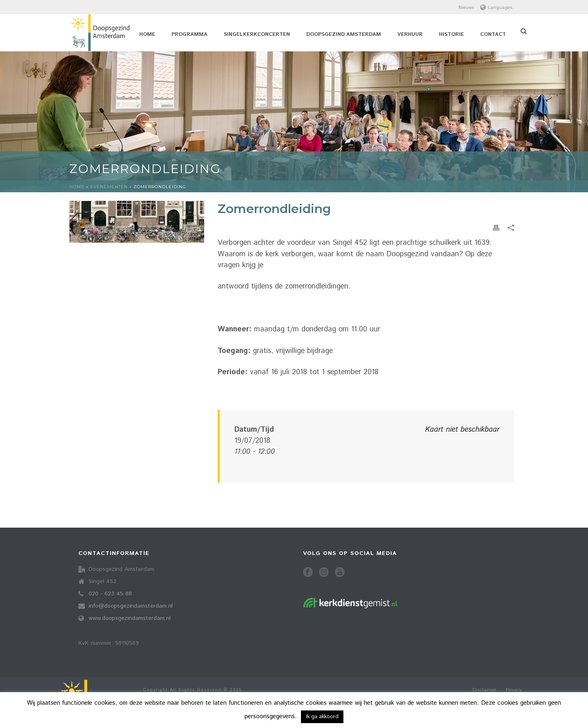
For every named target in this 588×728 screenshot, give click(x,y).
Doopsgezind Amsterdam (344, 34)
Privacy (514, 690)
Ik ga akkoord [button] (322, 717)
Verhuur (410, 34)
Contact (493, 34)
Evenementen (109, 187)
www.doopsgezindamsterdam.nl (130, 618)
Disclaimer (484, 690)
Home (147, 34)
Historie (451, 34)
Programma (189, 34)
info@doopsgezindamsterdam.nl (131, 606)
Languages (496, 8)
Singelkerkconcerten (257, 34)
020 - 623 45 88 (110, 594)
